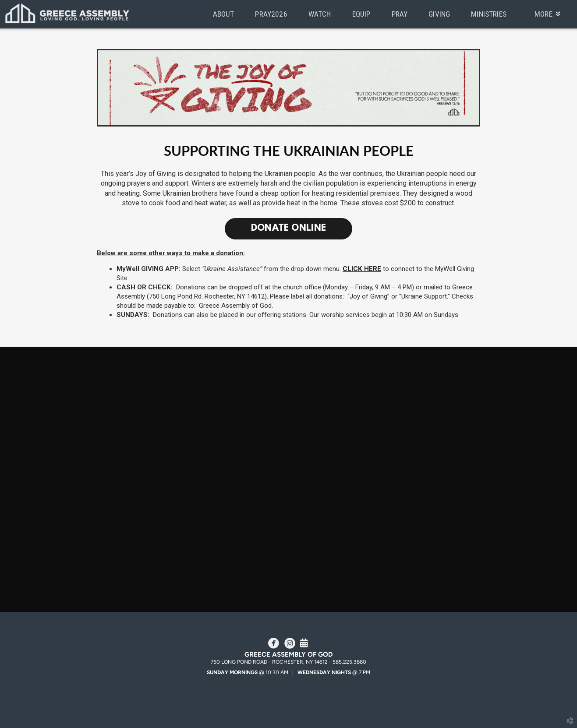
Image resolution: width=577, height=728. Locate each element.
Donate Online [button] (289, 229)
